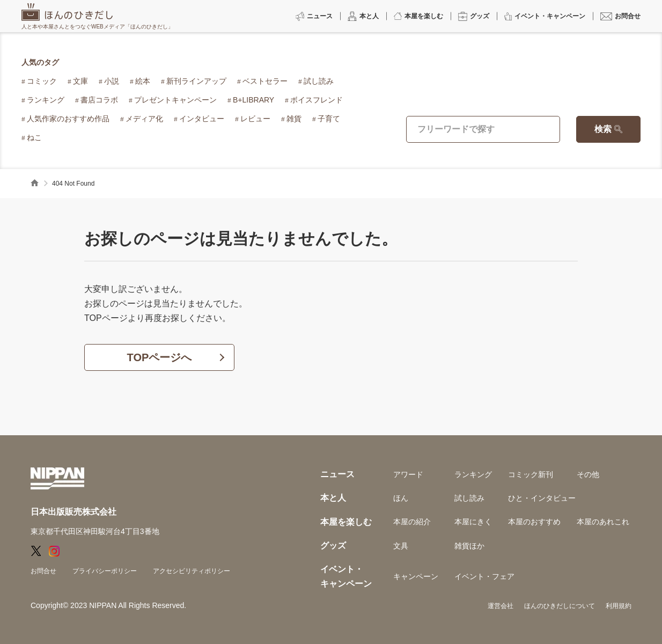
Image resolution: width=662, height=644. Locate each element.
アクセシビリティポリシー (192, 571)
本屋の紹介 (412, 522)
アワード (408, 474)
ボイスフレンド (317, 100)
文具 (401, 546)
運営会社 (501, 606)
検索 (603, 129)
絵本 (143, 81)
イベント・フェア (484, 576)
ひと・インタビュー (542, 498)
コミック (42, 81)
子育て (329, 119)
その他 (588, 474)
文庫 (80, 81)
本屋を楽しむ (346, 522)
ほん (401, 498)
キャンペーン (416, 576)
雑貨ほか (469, 546)
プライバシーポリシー (105, 571)
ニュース (337, 474)
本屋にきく (473, 522)
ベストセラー (265, 81)
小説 (112, 81)
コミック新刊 (531, 474)
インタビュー (202, 119)
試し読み (319, 81)
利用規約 (619, 606)
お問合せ (43, 571)
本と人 (333, 498)
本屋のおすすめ (534, 522)
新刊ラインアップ (196, 81)
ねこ (34, 137)
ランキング (46, 100)
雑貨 (294, 119)
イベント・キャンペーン (346, 576)
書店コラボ (99, 100)
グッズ (333, 546)
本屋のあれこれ (603, 522)
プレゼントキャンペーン (175, 100)
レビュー (255, 119)
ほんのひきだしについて (560, 606)
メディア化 (144, 119)
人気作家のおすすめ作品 (68, 119)
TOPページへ (160, 357)
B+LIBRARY (253, 100)
